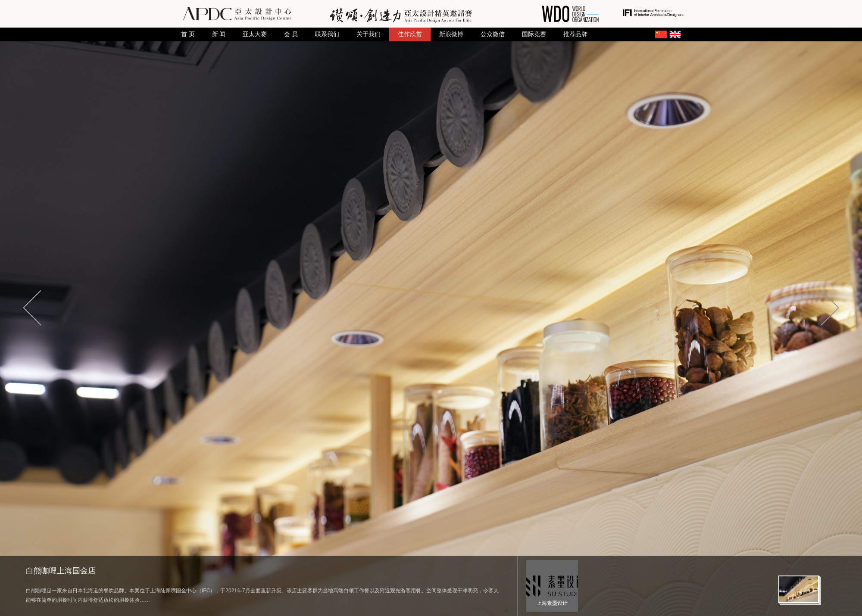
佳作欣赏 (410, 34)
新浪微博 (451, 34)
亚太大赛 (255, 34)
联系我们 (327, 34)
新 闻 (219, 34)
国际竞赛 (534, 34)
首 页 (188, 34)
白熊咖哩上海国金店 (61, 571)
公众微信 (493, 34)
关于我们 (369, 34)
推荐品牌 (575, 34)
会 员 (291, 34)
